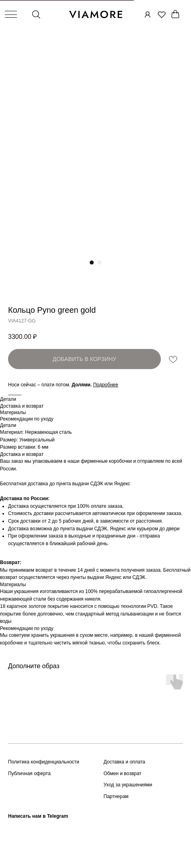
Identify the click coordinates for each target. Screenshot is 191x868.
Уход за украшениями (128, 785)
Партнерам (116, 796)
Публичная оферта (29, 774)
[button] (106, 385)
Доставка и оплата (125, 762)
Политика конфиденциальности (44, 762)
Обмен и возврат (123, 774)
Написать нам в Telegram (38, 816)
